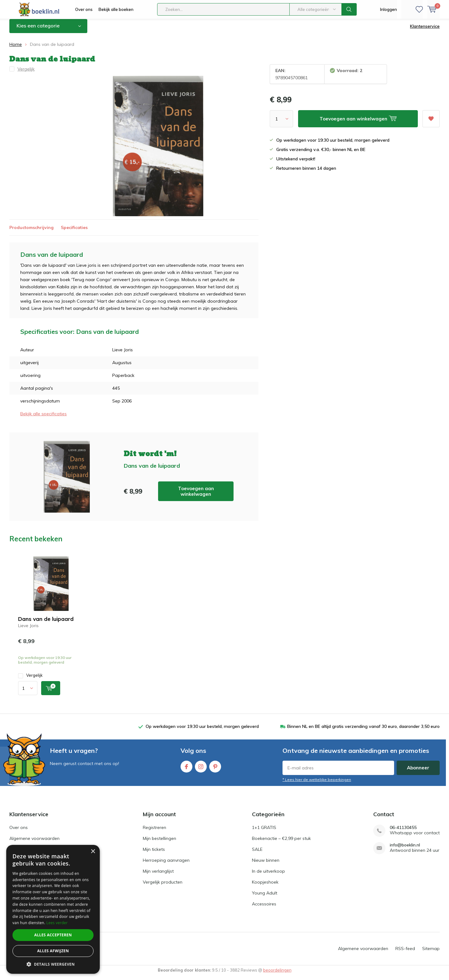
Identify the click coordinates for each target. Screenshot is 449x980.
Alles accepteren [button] (53, 935)
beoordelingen (277, 975)
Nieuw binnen (266, 865)
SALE (257, 854)
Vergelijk (30, 680)
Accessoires (264, 909)
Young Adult (265, 898)
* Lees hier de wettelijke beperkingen (317, 784)
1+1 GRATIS (264, 832)
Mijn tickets (154, 854)
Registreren (154, 832)
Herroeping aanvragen (166, 865)
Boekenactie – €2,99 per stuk (281, 843)
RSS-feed (405, 953)
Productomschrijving (31, 232)
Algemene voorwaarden (34, 843)
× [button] (93, 852)
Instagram (201, 770)
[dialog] (53, 909)
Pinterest (215, 770)
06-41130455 (403, 832)
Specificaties (74, 232)
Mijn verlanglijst (158, 876)
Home (16, 49)
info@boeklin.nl (405, 850)
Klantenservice (425, 31)
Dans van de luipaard (46, 624)
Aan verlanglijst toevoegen (431, 121)
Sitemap (431, 953)
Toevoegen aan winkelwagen (196, 496)
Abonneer (418, 772)
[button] (53, 964)
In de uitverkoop (268, 876)
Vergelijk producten (163, 887)
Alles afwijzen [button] (53, 951)
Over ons (84, 9)
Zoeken (349, 9)
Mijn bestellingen (159, 843)
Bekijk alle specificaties (43, 418)
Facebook (186, 770)
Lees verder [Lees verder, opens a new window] (57, 923)
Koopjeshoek (265, 887)
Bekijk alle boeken (116, 9)
